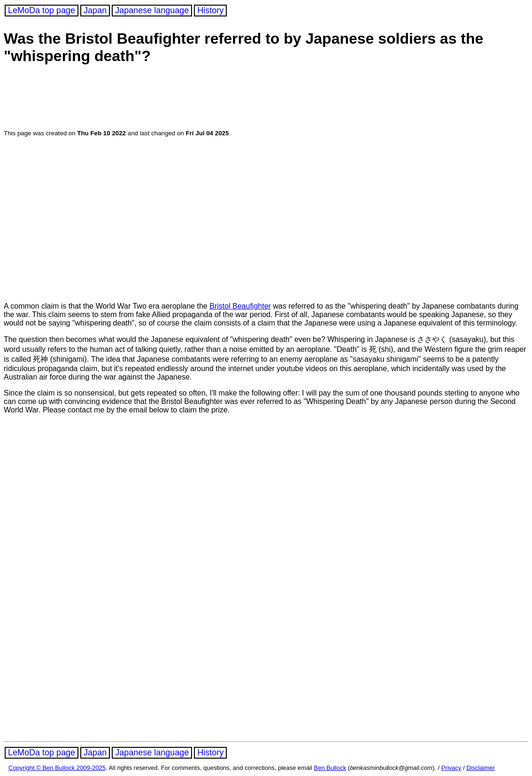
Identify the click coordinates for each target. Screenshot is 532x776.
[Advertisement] (184, 98)
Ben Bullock (330, 768)
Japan (95, 10)
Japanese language (152, 10)
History (210, 10)
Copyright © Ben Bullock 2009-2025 (57, 768)
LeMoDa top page (42, 10)
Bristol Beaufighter (240, 306)
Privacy (451, 768)
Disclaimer (481, 768)
